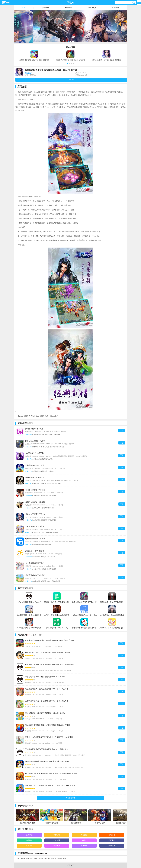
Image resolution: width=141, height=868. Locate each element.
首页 (24, 8)
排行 (41, 635)
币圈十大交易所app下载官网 (44, 858)
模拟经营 (69, 8)
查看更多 (30, 423)
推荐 (29, 635)
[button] (67, 64)
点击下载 (71, 80)
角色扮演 (92, 8)
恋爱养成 (45, 8)
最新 (35, 635)
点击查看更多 (71, 798)
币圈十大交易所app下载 (24, 858)
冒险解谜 (115, 8)
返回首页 (71, 865)
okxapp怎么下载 (60, 858)
